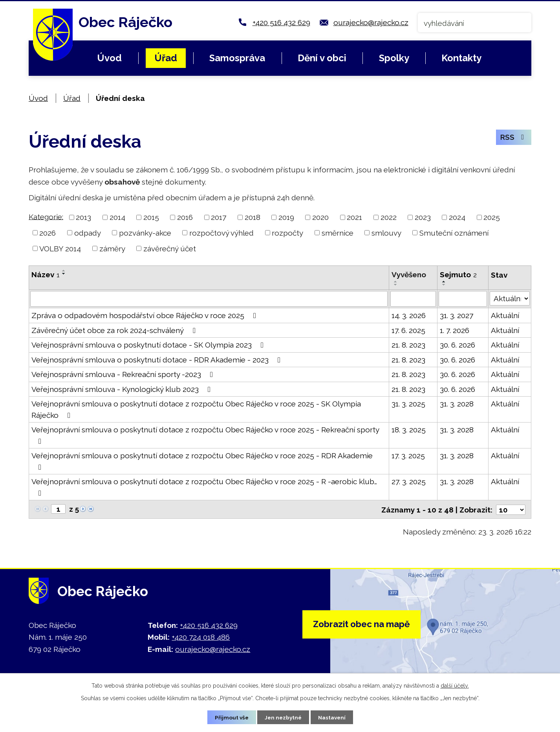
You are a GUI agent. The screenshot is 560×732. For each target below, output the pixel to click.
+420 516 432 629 (281, 22)
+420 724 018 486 (201, 637)
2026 (48, 233)
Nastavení (333, 717)
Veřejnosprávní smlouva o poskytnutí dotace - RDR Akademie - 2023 (157, 360)
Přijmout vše (230, 717)
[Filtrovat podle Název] (209, 299)
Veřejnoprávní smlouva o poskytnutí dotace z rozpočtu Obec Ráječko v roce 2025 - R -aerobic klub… (204, 487)
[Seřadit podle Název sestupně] (64, 274)
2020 (320, 217)
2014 (117, 217)
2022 (389, 217)
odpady (88, 233)
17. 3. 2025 (408, 456)
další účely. (455, 685)
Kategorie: (46, 216)
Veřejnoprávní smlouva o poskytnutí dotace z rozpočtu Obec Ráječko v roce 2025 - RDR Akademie (202, 461)
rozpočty (287, 233)
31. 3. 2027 (457, 315)
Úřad (166, 58)
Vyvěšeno (409, 274)
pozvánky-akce (145, 233)
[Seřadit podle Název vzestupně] (64, 271)
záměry (112, 249)
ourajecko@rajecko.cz (371, 22)
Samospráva (237, 58)
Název (46, 274)
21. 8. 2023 (408, 345)
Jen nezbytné (283, 717)
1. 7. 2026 (455, 330)
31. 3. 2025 (408, 404)
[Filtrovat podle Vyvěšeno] (413, 299)
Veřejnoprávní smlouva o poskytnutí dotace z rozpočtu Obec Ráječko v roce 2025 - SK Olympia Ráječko (196, 409)
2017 (219, 217)
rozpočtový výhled (221, 233)
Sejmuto (458, 274)
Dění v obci (322, 58)
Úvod (109, 58)
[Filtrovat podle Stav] (510, 298)
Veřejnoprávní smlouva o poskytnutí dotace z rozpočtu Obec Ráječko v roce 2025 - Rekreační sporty (205, 435)
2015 (151, 217)
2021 (354, 217)
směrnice (338, 233)
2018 (253, 217)
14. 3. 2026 (409, 315)
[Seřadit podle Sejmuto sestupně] (444, 285)
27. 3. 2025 (409, 481)
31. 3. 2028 (457, 404)
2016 (185, 217)
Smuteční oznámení (454, 233)
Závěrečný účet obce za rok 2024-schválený (115, 330)
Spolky (394, 58)
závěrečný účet (170, 249)
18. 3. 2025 (409, 430)
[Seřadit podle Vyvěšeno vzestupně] (396, 282)
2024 (457, 217)
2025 (492, 217)
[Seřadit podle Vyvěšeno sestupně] (396, 285)
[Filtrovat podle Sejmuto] (463, 299)
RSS (513, 138)
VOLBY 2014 (60, 249)
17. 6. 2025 (408, 330)
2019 (286, 217)
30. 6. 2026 (458, 345)
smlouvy (386, 233)
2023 (423, 217)
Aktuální (505, 315)
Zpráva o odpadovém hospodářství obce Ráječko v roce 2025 (145, 315)
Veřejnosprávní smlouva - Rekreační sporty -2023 (124, 374)
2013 (83, 217)
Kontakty (461, 58)
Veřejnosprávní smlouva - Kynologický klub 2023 (123, 389)
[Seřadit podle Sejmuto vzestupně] (444, 282)
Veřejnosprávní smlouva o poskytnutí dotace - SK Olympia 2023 (149, 345)
